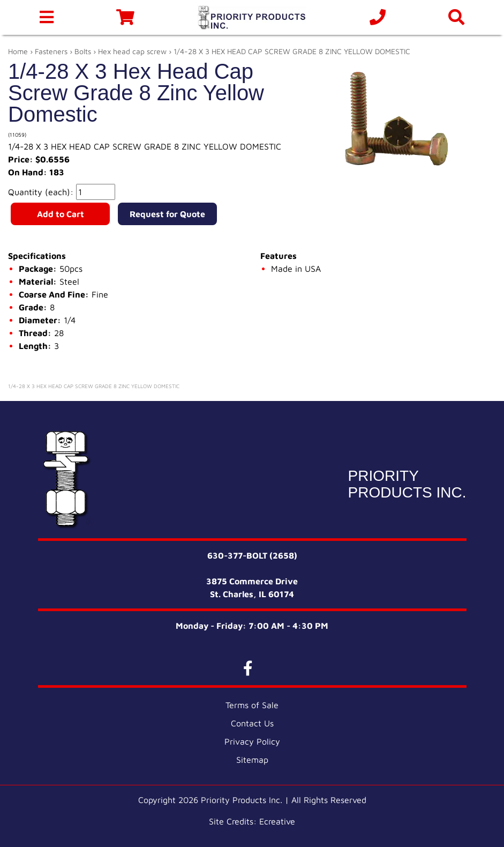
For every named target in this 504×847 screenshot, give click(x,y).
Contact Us (252, 723)
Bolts (83, 51)
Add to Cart (61, 214)
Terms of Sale (252, 705)
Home (18, 51)
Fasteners (51, 51)
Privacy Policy (252, 741)
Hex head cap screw (132, 51)
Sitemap (252, 760)
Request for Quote (167, 214)
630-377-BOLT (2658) (252, 555)
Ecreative (277, 821)
